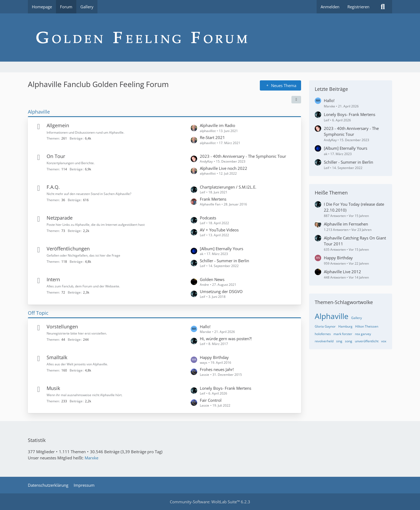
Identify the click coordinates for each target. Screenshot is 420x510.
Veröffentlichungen (68, 249)
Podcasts (208, 218)
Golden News (212, 279)
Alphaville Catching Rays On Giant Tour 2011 (355, 241)
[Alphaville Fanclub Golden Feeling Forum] (210, 37)
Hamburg (345, 326)
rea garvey (363, 334)
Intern (53, 279)
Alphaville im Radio (217, 125)
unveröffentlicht (367, 341)
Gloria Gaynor (325, 326)
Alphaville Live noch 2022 (224, 168)
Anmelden (330, 7)
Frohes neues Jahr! (217, 369)
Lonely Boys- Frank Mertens (226, 388)
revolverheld (324, 341)
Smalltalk (57, 357)
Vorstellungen (62, 327)
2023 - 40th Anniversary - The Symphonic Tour (243, 156)
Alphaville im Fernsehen (346, 224)
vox (384, 341)
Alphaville (39, 112)
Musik (53, 388)
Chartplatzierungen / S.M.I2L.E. (228, 187)
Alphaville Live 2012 (342, 272)
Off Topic (38, 313)
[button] (296, 100)
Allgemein (58, 125)
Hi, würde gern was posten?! (226, 339)
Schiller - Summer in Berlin (224, 261)
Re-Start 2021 (212, 137)
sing (339, 341)
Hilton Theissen (367, 326)
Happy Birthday (214, 357)
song (349, 341)
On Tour (56, 156)
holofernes (323, 334)
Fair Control (211, 400)
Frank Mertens (213, 199)
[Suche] (383, 7)
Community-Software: (210, 502)
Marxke (91, 458)
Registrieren (358, 7)
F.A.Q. (53, 187)
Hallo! (205, 327)
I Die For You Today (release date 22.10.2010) (354, 207)
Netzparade (60, 218)
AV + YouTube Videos (219, 230)
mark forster (343, 334)
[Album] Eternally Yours (222, 249)
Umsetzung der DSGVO (221, 291)
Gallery (357, 318)
